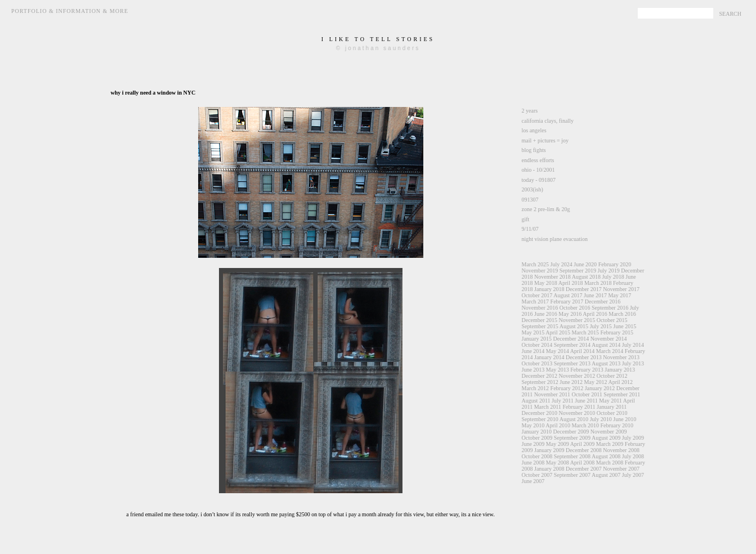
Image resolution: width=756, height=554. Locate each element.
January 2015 (537, 339)
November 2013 (621, 357)
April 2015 (558, 332)
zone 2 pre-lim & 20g (546, 209)
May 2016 (570, 314)
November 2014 (609, 339)
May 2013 (558, 370)
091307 (530, 200)
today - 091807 (539, 180)
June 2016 (546, 314)
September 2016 (610, 308)
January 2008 (549, 469)
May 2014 (558, 351)
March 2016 (622, 314)
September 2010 (540, 419)
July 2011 (563, 401)
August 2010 (574, 419)
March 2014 (610, 351)
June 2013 (533, 370)
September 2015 (540, 326)
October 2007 (537, 475)
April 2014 (583, 351)
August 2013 (606, 363)
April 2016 (595, 314)
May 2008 (558, 463)
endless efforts (538, 160)
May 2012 (596, 382)
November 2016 (540, 308)
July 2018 (613, 277)
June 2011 (586, 401)
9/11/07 (530, 229)
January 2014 (549, 357)
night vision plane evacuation (555, 239)
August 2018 (586, 277)
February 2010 (617, 425)
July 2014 (633, 345)
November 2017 (621, 289)
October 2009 (537, 438)
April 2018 (571, 283)
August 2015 (574, 326)
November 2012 (577, 376)
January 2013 (620, 370)
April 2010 (558, 425)
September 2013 (572, 363)
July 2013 (633, 363)
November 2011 (552, 394)
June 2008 (533, 463)
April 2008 (583, 463)
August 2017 (568, 295)
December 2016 (603, 301)
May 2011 (610, 401)
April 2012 (620, 382)
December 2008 (584, 450)
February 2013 (587, 370)
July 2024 (562, 264)
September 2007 (572, 475)
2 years (530, 111)
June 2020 (585, 264)
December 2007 (584, 469)
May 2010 (533, 425)
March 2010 (585, 425)
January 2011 (612, 407)
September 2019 (578, 271)
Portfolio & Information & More (70, 11)
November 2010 (577, 413)
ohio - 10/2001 (538, 170)
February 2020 (615, 264)
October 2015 (612, 320)
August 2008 (606, 456)
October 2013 (537, 363)
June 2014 (533, 351)
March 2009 (610, 444)
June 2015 (625, 326)
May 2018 (546, 283)
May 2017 (619, 295)
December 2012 (540, 376)
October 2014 (537, 345)
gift (526, 219)
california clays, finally (548, 121)
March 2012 (536, 388)
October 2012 (612, 376)
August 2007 (606, 475)
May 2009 (558, 444)
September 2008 (572, 456)
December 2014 (571, 339)
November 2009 (609, 432)
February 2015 (617, 332)
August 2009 (606, 438)
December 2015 (540, 320)
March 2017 (536, 301)
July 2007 (633, 475)
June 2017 (595, 295)
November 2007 (621, 469)
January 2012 (600, 388)
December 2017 (584, 289)
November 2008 (621, 450)
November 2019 (540, 271)
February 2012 (567, 388)
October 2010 (612, 413)
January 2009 (549, 450)
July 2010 (601, 419)
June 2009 (533, 444)
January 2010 (537, 432)
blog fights (534, 150)
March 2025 (536, 264)
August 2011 (536, 401)
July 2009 (633, 438)
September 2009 (572, 438)
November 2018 (553, 277)
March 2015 (585, 332)
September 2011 (622, 394)
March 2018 (598, 283)
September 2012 (540, 382)
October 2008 (537, 456)
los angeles (534, 130)
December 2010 (540, 413)
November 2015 (577, 320)
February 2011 (579, 407)
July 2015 (601, 326)
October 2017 (537, 295)
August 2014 (606, 345)
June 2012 (571, 382)
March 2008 (610, 463)
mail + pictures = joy (545, 140)
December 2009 (571, 432)
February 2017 (567, 301)
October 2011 (587, 394)
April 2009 (583, 444)
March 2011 (548, 407)
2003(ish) (533, 189)
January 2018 (549, 289)
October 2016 (575, 308)
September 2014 (572, 345)
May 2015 (533, 332)
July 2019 (608, 271)
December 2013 (584, 357)
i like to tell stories (378, 39)
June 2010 (625, 419)
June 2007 (533, 481)
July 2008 (633, 456)
